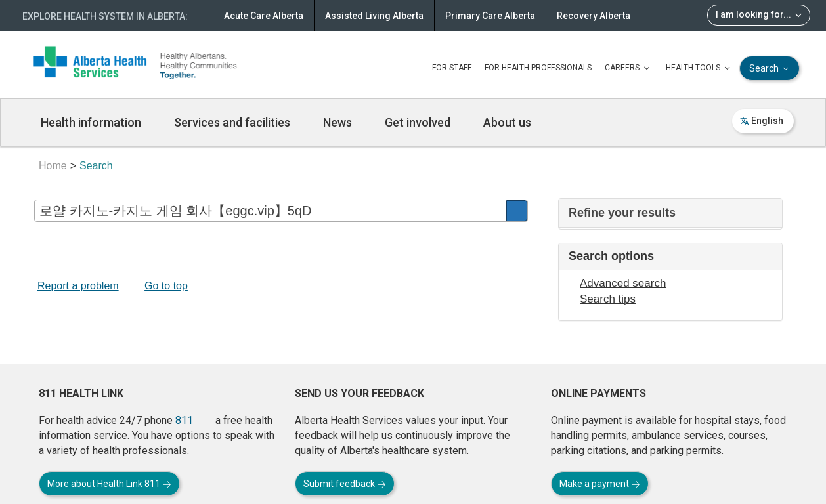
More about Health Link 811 (109, 484)
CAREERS (629, 68)
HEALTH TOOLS (699, 68)
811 (184, 420)
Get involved (418, 122)
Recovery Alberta (594, 16)
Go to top (166, 286)
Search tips (608, 299)
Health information (91, 122)
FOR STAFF (452, 68)
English (762, 121)
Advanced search (623, 283)
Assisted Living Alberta (374, 16)
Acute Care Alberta (264, 16)
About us (507, 122)
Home (53, 166)
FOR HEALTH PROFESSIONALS (538, 68)
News (337, 122)
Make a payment (600, 484)
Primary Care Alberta (490, 16)
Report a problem (78, 286)
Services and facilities (232, 122)
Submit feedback (345, 484)
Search (770, 69)
